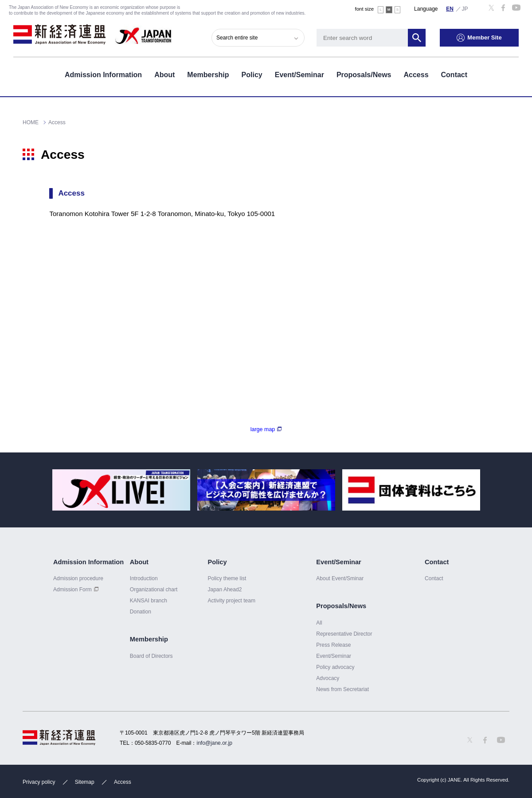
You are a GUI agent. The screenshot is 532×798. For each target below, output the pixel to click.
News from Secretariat (342, 689)
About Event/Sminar (340, 578)
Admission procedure (78, 578)
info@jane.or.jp (215, 743)
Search (417, 38)
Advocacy (328, 678)
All (319, 623)
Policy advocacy (335, 667)
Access (416, 75)
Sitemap (85, 782)
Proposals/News (364, 75)
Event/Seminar (299, 75)
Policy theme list (227, 578)
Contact (454, 75)
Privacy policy (39, 782)
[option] (121, 490)
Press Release (333, 645)
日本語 (465, 8)
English (450, 8)
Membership (208, 75)
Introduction (144, 578)
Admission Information (103, 75)
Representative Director (344, 634)
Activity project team (231, 601)
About (164, 75)
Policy (252, 75)
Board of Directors (151, 656)
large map (263, 429)
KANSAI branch (149, 601)
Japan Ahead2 (225, 590)
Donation (141, 612)
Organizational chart (154, 590)
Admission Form (72, 590)
